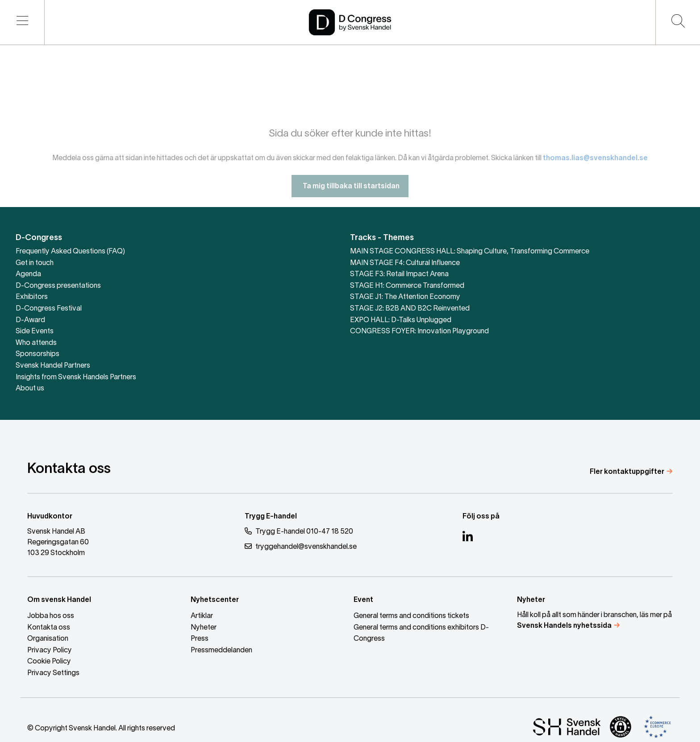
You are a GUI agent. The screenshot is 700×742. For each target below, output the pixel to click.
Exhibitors (32, 297)
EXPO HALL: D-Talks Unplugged (401, 320)
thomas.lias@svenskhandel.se (595, 165)
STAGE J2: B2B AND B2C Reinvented (410, 309)
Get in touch (35, 263)
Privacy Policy (50, 651)
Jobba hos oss (51, 616)
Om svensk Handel (59, 600)
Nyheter (204, 628)
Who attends (36, 343)
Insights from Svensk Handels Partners (76, 377)
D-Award (30, 320)
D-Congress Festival (49, 309)
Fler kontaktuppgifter (627, 472)
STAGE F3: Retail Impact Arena (399, 274)
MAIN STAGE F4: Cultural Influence (405, 263)
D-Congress (39, 238)
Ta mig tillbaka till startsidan (350, 193)
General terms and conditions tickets (411, 616)
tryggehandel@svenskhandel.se (301, 546)
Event (363, 600)
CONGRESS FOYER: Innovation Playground (419, 332)
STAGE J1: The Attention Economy (405, 297)
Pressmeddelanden (221, 651)
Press (200, 639)
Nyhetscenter (215, 600)
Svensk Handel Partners (53, 366)
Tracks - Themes (382, 238)
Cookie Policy (49, 662)
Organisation (48, 639)
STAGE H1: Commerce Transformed (407, 286)
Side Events (35, 332)
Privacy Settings (53, 673)
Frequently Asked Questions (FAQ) (70, 252)
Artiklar (202, 616)
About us (30, 389)
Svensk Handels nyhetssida (564, 626)
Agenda (28, 274)
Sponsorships (37, 354)
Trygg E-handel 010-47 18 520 (299, 531)
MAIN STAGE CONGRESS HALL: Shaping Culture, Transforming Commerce (470, 252)
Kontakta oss (49, 628)
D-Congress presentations (58, 286)
